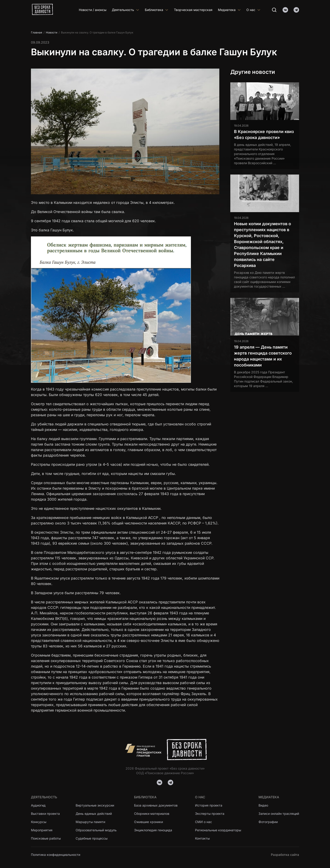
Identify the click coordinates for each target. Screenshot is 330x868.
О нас (253, 10)
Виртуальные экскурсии (95, 805)
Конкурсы (39, 822)
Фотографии (268, 822)
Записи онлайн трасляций (279, 814)
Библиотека (157, 10)
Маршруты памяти (91, 822)
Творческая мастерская (193, 10)
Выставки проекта (45, 814)
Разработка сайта (285, 855)
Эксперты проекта (210, 814)
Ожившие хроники (149, 822)
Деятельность (126, 10)
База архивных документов (156, 805)
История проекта (209, 805)
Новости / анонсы (93, 10)
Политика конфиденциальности (56, 855)
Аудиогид (38, 805)
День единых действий (94, 814)
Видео (263, 805)
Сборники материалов (152, 814)
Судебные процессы (92, 838)
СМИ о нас (203, 822)
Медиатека (229, 10)
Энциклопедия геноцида (153, 830)
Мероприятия (42, 830)
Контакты (202, 838)
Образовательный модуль (96, 830)
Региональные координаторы (218, 830)
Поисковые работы (46, 838)
